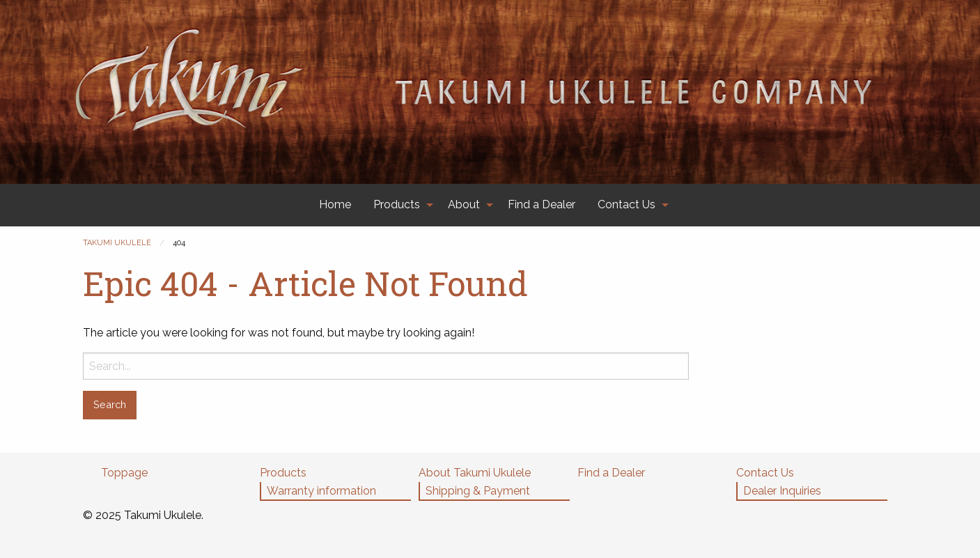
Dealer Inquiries (782, 491)
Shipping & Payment (478, 491)
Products (397, 204)
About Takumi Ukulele (475, 473)
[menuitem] (335, 205)
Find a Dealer (542, 204)
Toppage (124, 473)
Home (335, 204)
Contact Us (627, 204)
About (464, 204)
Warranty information (321, 491)
